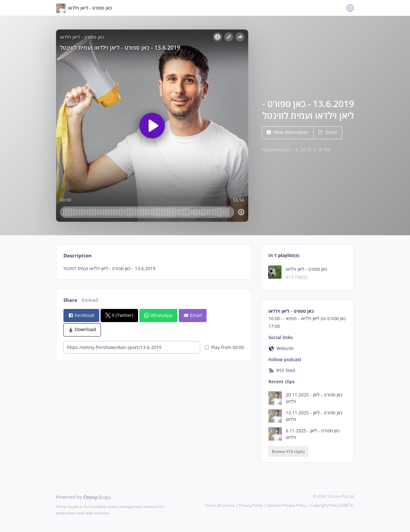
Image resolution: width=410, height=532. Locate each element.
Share (328, 132)
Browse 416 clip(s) (288, 451)
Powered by (83, 497)
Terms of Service (219, 505)
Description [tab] (78, 256)
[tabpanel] (154, 269)
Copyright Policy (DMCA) (332, 505)
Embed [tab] (90, 300)
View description (288, 132)
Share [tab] (70, 300)
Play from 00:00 (224, 347)
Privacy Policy (251, 505)
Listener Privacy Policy (287, 505)
